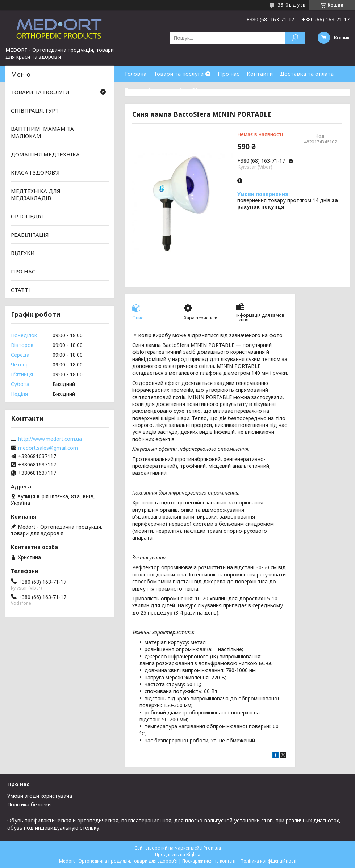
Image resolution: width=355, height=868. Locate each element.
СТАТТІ (20, 289)
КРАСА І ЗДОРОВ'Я (35, 172)
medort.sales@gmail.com (48, 448)
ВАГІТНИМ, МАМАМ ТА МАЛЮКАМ (42, 132)
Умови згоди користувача (40, 796)
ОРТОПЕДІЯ (27, 216)
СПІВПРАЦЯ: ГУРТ (35, 110)
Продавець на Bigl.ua (178, 854)
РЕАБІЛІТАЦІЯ (30, 235)
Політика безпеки (29, 804)
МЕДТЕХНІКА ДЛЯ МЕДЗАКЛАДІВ (36, 194)
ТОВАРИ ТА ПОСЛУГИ (40, 92)
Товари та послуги (179, 74)
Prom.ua (212, 848)
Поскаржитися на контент (209, 861)
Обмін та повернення (220, 90)
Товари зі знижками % (155, 90)
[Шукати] (295, 38)
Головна (136, 74)
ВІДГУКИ (23, 253)
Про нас (229, 74)
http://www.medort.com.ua (50, 439)
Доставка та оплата (307, 74)
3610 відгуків (292, 5)
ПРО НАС (23, 271)
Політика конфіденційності (268, 861)
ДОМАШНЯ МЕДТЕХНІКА (45, 154)
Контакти (260, 74)
